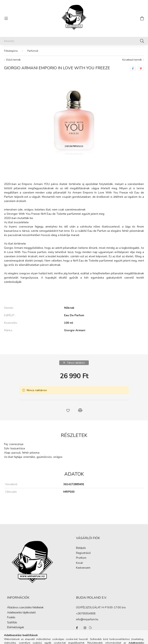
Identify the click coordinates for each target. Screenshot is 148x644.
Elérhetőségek (15, 628)
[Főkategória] (11, 51)
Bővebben (74, 294)
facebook (77, 628)
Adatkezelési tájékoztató (21, 613)
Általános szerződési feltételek (25, 608)
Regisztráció (83, 553)
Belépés (81, 548)
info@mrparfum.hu (87, 619)
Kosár (80, 563)
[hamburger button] (6, 18)
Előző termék (13, 60)
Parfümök (33, 51)
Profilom (81, 558)
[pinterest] (141, 69)
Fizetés (11, 618)
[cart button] (142, 18)
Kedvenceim (83, 568)
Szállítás (12, 623)
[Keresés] (74, 41)
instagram (85, 628)
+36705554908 (86, 614)
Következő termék (132, 60)
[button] (68, 410)
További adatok (74, 344)
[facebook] (133, 69)
